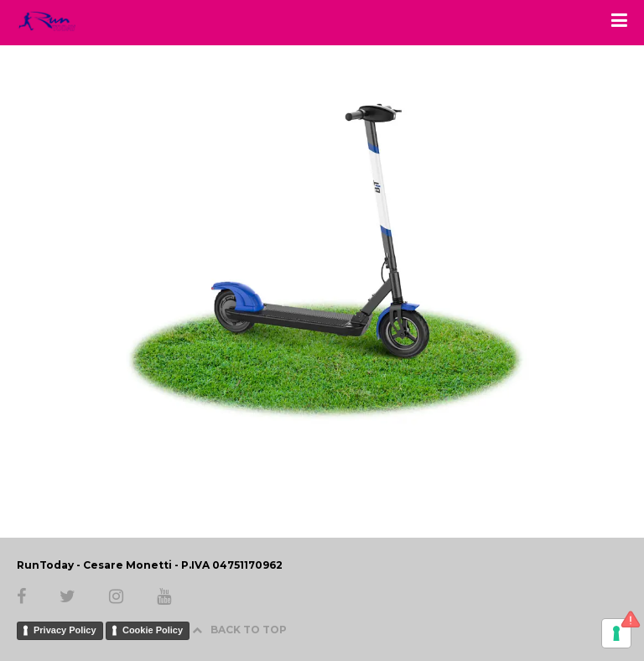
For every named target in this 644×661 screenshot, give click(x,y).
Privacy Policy (65, 630)
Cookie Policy (153, 630)
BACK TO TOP (239, 630)
